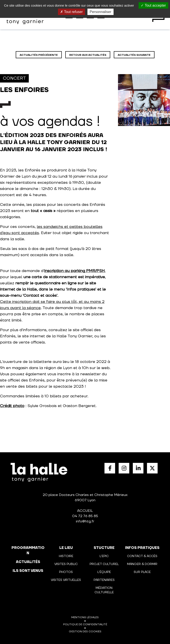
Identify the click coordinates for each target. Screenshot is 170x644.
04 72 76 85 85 (85, 516)
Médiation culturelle (104, 590)
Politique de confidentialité (85, 624)
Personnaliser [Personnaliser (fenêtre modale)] (100, 12)
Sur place (142, 572)
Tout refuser (71, 12)
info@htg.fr (85, 521)
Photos (66, 572)
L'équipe (104, 572)
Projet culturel (104, 564)
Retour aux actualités (88, 55)
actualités (28, 562)
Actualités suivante (134, 55)
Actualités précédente (39, 55)
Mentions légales (85, 617)
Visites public (66, 564)
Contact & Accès (142, 556)
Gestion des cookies (85, 632)
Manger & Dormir (142, 564)
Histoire (66, 556)
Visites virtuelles (66, 580)
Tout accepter (153, 5)
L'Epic (104, 556)
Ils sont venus (28, 571)
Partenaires (104, 580)
